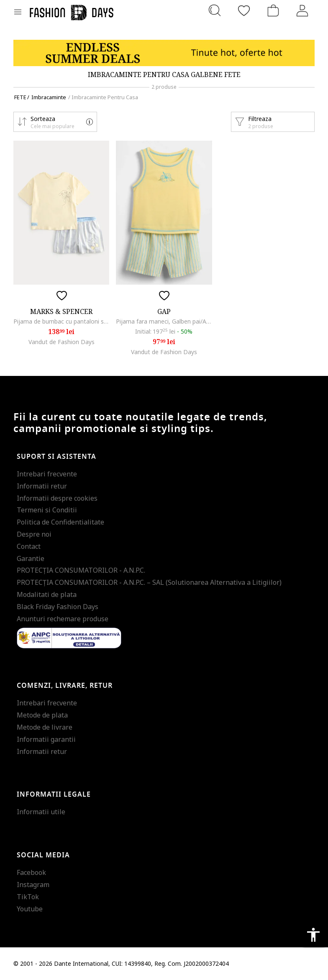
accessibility (313, 935)
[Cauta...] (215, 10)
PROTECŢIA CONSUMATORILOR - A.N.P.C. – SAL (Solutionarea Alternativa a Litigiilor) (149, 582)
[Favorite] (244, 10)
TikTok (28, 897)
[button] (55, 122)
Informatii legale (54, 795)
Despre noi (34, 534)
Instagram (33, 885)
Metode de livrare (45, 727)
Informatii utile (41, 812)
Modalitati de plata (47, 594)
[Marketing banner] (164, 53)
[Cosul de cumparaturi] (273, 10)
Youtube (30, 909)
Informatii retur (42, 486)
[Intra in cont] (302, 10)
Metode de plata (42, 715)
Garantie (31, 558)
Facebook (31, 872)
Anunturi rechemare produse (63, 619)
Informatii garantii (46, 739)
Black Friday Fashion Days (58, 607)
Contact (29, 546)
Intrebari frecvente (47, 474)
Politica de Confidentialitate (60, 522)
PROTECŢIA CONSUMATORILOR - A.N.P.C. (81, 570)
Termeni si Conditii (47, 510)
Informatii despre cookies (57, 498)
